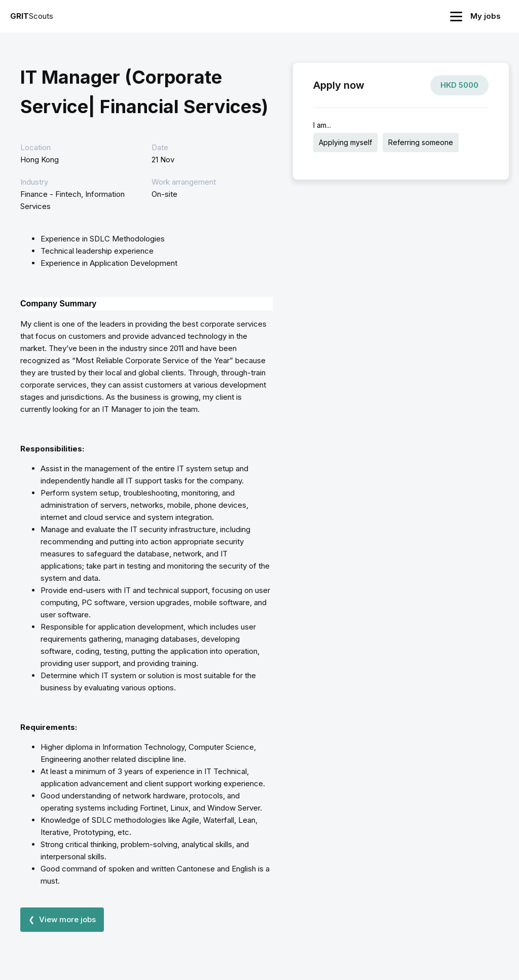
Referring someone (421, 142)
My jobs (486, 16)
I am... (322, 125)
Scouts (32, 16)
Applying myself (345, 142)
